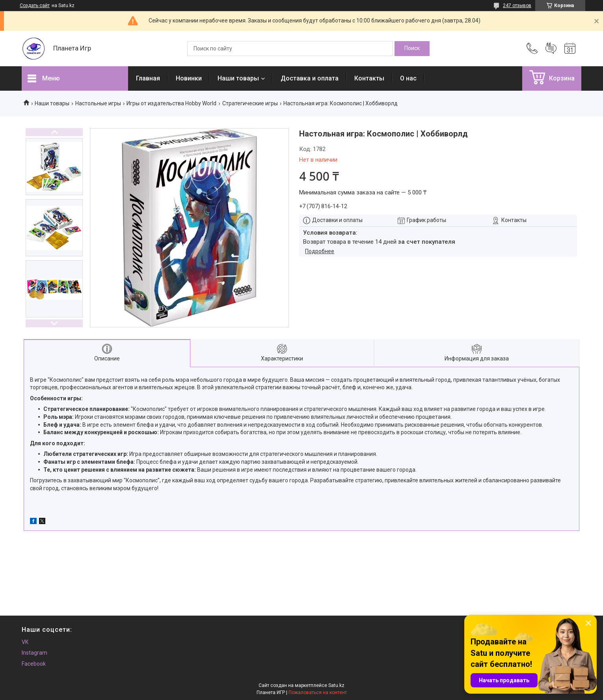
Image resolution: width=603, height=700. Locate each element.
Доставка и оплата (310, 78)
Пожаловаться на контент (318, 693)
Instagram (34, 653)
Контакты (369, 78)
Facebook (34, 664)
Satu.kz (336, 685)
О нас (408, 78)
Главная (148, 78)
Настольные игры (98, 103)
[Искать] (412, 49)
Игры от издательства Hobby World (171, 103)
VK (25, 642)
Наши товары (238, 78)
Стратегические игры (250, 103)
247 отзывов (517, 6)
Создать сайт (35, 6)
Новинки (189, 78)
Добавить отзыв (551, 49)
